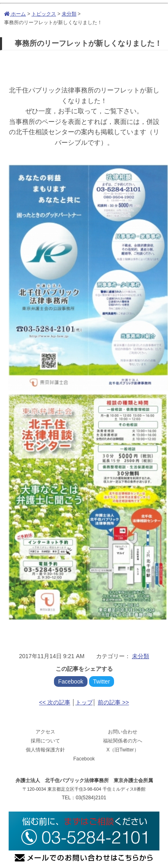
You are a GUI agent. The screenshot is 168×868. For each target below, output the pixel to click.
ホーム (15, 14)
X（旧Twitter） (122, 750)
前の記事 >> (113, 702)
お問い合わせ (123, 732)
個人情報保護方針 (45, 750)
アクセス (45, 732)
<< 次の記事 (55, 702)
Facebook (71, 681)
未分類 (69, 14)
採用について (45, 741)
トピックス (44, 14)
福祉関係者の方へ (123, 741)
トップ (84, 702)
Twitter (102, 681)
